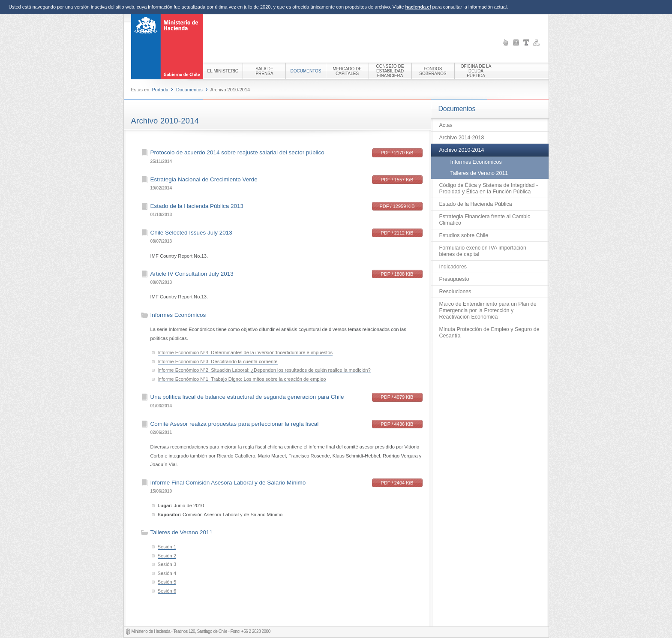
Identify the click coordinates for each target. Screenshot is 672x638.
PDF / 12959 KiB (397, 206)
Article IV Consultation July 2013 (192, 274)
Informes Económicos (476, 162)
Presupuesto (454, 279)
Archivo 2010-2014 (462, 150)
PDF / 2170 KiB (397, 153)
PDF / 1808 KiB (397, 274)
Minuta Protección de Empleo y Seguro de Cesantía (489, 333)
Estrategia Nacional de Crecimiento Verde (204, 179)
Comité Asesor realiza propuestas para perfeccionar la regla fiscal (235, 424)
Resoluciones (455, 292)
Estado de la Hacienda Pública (476, 204)
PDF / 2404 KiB (397, 483)
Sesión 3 (167, 564)
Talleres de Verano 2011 (479, 173)
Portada (160, 90)
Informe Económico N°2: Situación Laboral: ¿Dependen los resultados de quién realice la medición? (264, 370)
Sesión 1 (167, 547)
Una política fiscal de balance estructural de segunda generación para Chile (247, 397)
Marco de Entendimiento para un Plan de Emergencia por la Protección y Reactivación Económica (488, 310)
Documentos (189, 90)
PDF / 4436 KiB (397, 424)
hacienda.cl (418, 7)
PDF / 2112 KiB (397, 233)
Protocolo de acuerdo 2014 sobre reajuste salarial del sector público (237, 152)
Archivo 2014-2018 (462, 138)
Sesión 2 (167, 556)
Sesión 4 (167, 573)
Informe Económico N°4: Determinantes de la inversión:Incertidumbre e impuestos (245, 352)
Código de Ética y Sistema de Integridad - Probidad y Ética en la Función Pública (489, 188)
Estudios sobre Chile (464, 235)
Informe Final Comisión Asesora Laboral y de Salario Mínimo (228, 483)
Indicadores (453, 267)
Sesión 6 (167, 591)
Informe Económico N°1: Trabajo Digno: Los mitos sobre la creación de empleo (242, 379)
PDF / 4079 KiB (397, 397)
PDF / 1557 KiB (397, 180)
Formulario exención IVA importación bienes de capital (483, 251)
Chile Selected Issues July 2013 (191, 233)
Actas (446, 125)
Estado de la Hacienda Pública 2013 (197, 206)
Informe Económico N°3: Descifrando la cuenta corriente (218, 361)
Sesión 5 (167, 582)
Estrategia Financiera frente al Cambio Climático (485, 220)
